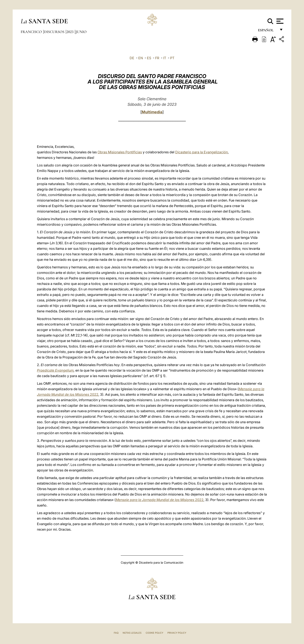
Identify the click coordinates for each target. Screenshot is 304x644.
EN (141, 58)
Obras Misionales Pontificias (120, 152)
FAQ (116, 633)
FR (157, 58)
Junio (81, 32)
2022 (160, 500)
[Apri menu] (279, 21)
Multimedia (152, 112)
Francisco (32, 32)
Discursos (55, 32)
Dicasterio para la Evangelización (202, 152)
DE (132, 58)
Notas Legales (132, 633)
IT (165, 58)
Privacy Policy (177, 633)
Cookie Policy (154, 633)
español (267, 31)
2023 (70, 32)
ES (149, 58)
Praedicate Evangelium (55, 370)
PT (172, 58)
